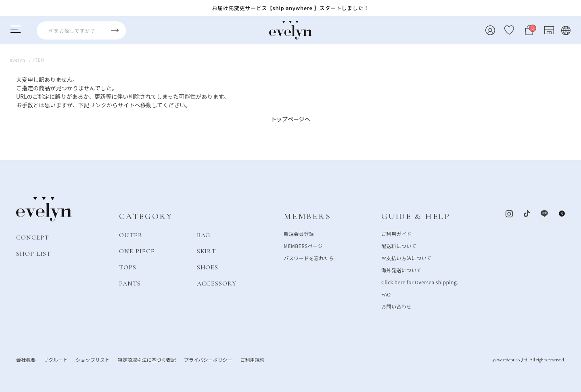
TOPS (128, 267)
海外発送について (401, 270)
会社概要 (26, 359)
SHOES (208, 267)
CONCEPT (32, 237)
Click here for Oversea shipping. (420, 282)
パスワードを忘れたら (309, 258)
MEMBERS (307, 216)
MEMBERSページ (303, 245)
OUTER (131, 235)
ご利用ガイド (396, 233)
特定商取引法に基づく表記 (147, 359)
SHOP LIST (33, 253)
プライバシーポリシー (208, 359)
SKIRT (207, 251)
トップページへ (290, 119)
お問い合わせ (396, 306)
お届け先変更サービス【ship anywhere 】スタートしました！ (290, 8)
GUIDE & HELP (416, 216)
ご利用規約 (252, 359)
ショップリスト (93, 359)
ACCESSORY (217, 283)
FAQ (386, 294)
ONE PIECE (137, 251)
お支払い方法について (406, 258)
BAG (204, 235)
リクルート (56, 359)
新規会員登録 (299, 233)
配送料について (399, 245)
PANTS (130, 283)
